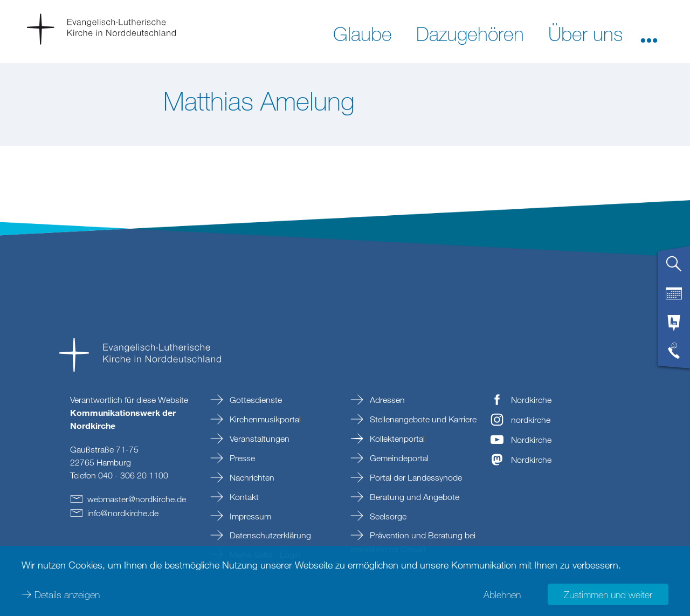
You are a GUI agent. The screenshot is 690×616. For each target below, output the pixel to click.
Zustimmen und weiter (608, 594)
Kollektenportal (396, 439)
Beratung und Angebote (413, 497)
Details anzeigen (67, 594)
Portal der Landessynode (415, 477)
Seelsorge (387, 516)
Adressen (386, 400)
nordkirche (531, 420)
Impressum (249, 516)
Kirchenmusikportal (264, 419)
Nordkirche (531, 400)
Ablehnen (502, 594)
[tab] (674, 268)
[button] (649, 33)
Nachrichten (251, 477)
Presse (241, 458)
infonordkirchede (123, 513)
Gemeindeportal (398, 458)
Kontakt (243, 497)
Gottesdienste (255, 400)
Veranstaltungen (258, 439)
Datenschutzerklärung (269, 535)
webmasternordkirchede (137, 499)
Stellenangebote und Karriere (422, 419)
